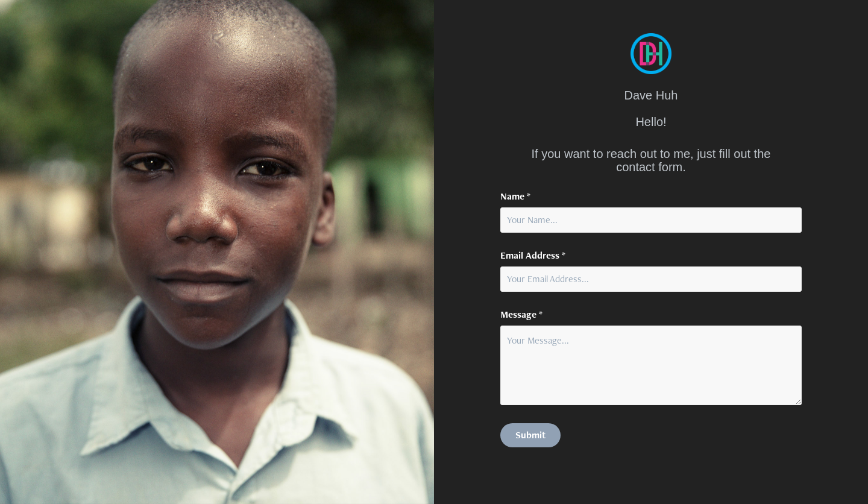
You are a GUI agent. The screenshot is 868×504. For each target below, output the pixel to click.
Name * (515, 197)
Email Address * (533, 256)
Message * (521, 315)
